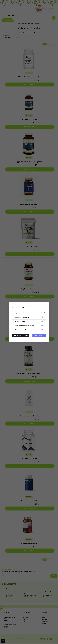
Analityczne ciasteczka (21, 322)
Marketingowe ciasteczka (22, 317)
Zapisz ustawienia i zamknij (20, 336)
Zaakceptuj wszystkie (39, 336)
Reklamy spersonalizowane (22, 330)
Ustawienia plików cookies (22, 308)
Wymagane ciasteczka (21, 313)
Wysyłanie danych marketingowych (25, 326)
